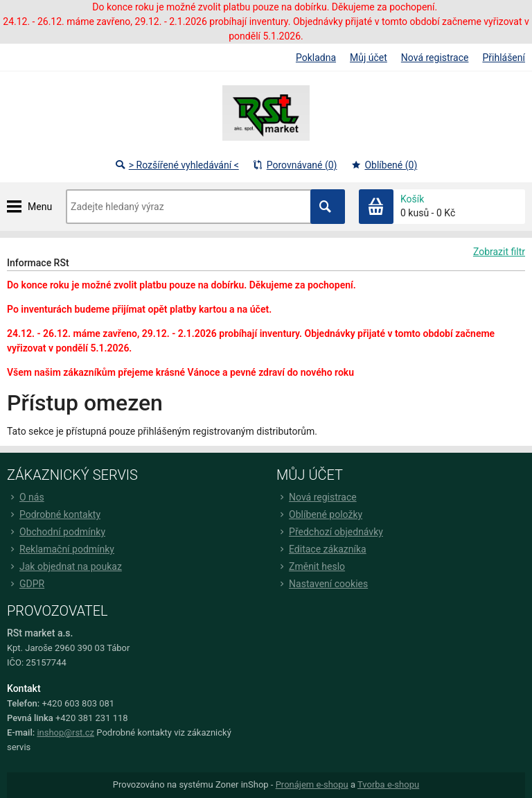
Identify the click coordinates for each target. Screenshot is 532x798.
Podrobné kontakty (54, 514)
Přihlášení (504, 58)
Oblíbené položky (319, 514)
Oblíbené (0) (384, 165)
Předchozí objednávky (330, 532)
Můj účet (369, 58)
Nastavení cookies (322, 584)
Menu (40, 207)
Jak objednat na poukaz (64, 566)
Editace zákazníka (321, 549)
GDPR (26, 584)
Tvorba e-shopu (388, 784)
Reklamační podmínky (61, 549)
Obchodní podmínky (56, 532)
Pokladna (316, 58)
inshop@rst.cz (65, 732)
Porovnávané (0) (295, 165)
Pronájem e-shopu (312, 784)
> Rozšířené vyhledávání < (177, 165)
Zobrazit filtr (499, 252)
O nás (26, 497)
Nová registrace (435, 58)
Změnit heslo (311, 566)
